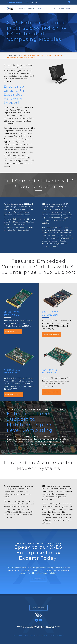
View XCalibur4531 (52, 392)
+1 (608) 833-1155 (30, 2)
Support (61, 9)
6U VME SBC (50, 372)
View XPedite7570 (51, 334)
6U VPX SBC (12, 372)
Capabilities (31, 9)
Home (9, 55)
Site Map (60, 635)
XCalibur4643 (12, 370)
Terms (52, 635)
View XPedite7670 (13, 332)
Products (22, 9)
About (68, 9)
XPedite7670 (12, 312)
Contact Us (35, 635)
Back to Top (38, 608)
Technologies (42, 9)
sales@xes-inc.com (15, 2)
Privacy (45, 635)
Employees (18, 635)
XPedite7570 (50, 312)
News (16, 55)
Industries (52, 9)
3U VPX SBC (12, 315)
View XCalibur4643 (14, 395)
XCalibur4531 (50, 370)
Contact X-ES (38, 579)
